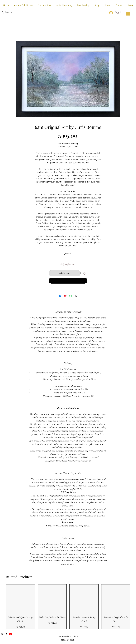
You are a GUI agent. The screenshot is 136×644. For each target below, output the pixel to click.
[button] (128, 13)
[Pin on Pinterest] (65, 296)
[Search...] (21, 12)
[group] (68, 607)
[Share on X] (76, 296)
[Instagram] (2, 634)
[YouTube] (10, 634)
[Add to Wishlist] (85, 273)
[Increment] (72, 259)
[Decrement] (64, 259)
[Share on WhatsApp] (71, 296)
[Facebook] (6, 634)
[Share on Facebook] (60, 296)
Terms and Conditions (68, 636)
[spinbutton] (68, 259)
